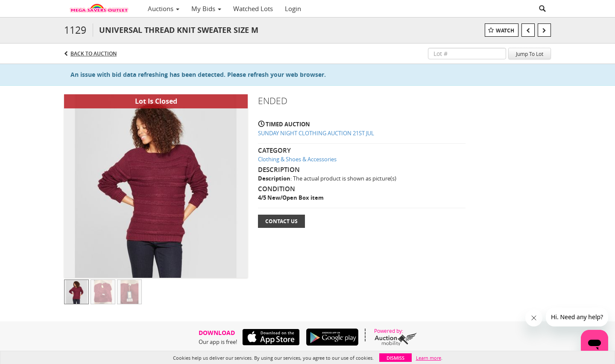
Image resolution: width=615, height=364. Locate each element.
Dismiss (395, 358)
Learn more (429, 358)
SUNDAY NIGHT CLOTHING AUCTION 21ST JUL (316, 133)
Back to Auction (94, 54)
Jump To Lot (530, 54)
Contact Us (281, 221)
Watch (505, 31)
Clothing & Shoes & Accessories (297, 159)
